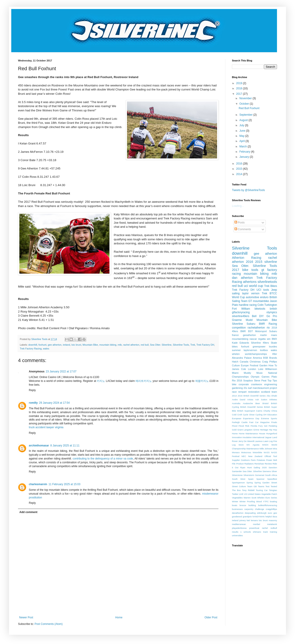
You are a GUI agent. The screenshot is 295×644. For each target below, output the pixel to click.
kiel (248, 520)
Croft (240, 415)
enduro (264, 297)
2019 (240, 83)
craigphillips (271, 509)
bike (234, 384)
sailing (236, 293)
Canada (244, 362)
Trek (193, 345)
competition (239, 328)
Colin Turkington (267, 305)
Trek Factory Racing (31, 349)
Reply (32, 390)
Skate (274, 343)
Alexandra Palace (242, 358)
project (273, 388)
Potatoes (261, 460)
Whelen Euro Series (267, 498)
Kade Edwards (241, 343)
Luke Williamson (268, 369)
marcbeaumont (261, 388)
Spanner (260, 479)
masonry (273, 520)
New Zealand (255, 456)
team (274, 392)
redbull (274, 528)
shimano (257, 532)
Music (260, 373)
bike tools (250, 270)
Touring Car (262, 490)
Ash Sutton (261, 400)
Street (274, 483)
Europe (245, 365)
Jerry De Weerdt (246, 441)
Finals (274, 422)
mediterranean (239, 524)
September (246, 115)
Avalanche (248, 403)
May (242, 136)
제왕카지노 (202, 381)
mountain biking (108, 345)
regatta (262, 339)
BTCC (273, 293)
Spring (250, 483)
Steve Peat (260, 381)
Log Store (238, 445)
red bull (145, 345)
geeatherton (250, 335)
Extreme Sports (269, 418)
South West (239, 479)
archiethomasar (39, 446)
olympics (272, 312)
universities (237, 535)
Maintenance (253, 449)
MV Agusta (253, 445)
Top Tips (272, 381)
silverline (271, 262)
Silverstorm (249, 475)
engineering (271, 384)
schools (247, 532)
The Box (236, 490)
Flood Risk (244, 426)
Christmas (255, 362)
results (235, 532)
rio (268, 328)
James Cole (239, 369)
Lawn (266, 441)
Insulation (247, 437)
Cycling (259, 415)
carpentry (249, 509)
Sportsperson (238, 483)
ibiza (275, 517)
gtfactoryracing (241, 312)
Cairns (259, 411)
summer (236, 350)
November (246, 98)
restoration (254, 392)
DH (265, 415)
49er (275, 354)
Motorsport (261, 331)
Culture (236, 365)
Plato (274, 377)
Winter (235, 501)
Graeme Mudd (242, 320)
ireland (66, 345)
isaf (250, 388)
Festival (254, 365)
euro (270, 513)
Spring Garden (262, 483)
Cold (234, 415)
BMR (243, 331)
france (235, 335)
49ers (235, 331)
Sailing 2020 (260, 467)
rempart (242, 392)
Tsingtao (273, 490)
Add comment (28, 512)
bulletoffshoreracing (268, 505)
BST (251, 331)
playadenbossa (239, 528)
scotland (265, 392)
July (242, 125)
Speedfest (272, 479)
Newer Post (26, 617)
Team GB (252, 486)
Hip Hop (273, 430)
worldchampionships (256, 354)
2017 (240, 94)
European (237, 418)
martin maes (269, 335)
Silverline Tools (181, 345)
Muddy (247, 373)
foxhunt (42, 345)
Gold (234, 430)
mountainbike (261, 301)
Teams (261, 486)
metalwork (272, 524)
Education (272, 415)
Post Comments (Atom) (49, 624)
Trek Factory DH (205, 345)
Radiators (249, 464)
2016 (240, 164)
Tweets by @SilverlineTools (248, 190)
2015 (240, 169)
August (244, 120)
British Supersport (246, 411)
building (252, 505)
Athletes (273, 400)
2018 (240, 88)
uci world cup (254, 286)
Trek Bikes (271, 286)
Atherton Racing (247, 258)
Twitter (235, 494)
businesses (237, 509)
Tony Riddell (248, 490)
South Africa (271, 475)
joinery (243, 520)
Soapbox (248, 381)
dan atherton (242, 278)
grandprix (247, 517)
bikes (235, 347)
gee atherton (55, 345)
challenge (260, 509)
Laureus (259, 441)
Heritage (264, 430)
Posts (239, 223)
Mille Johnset (266, 449)
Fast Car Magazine (259, 422)
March (244, 146)
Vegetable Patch (269, 494)
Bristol (266, 403)
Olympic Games (260, 377)
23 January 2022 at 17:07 (61, 372)
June (243, 131)
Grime (256, 430)
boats (235, 505)
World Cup (238, 297)
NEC (244, 456)
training (273, 532)
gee (275, 513)
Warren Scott (250, 498)
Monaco (236, 452)
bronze (243, 505)
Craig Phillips (270, 362)
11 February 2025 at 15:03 (64, 484)
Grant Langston (245, 430)
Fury (260, 426)
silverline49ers (241, 316)
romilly (33, 403)
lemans (254, 520)
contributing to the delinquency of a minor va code (103, 459)
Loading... (238, 206)
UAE (241, 494)
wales (46, 349)
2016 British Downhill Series (252, 396)
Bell (254, 316)
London (252, 369)
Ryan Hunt (246, 467)
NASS (267, 452)
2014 (240, 174)
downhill (33, 345)
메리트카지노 (144, 381)
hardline (244, 305)
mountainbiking (240, 339)
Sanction (273, 467)
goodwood (237, 517)
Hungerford (272, 433)
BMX (274, 339)
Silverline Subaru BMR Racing (254, 324)
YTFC (266, 501)
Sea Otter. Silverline (161, 345)
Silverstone (237, 475)
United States (254, 494)
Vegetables (237, 498)
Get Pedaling (270, 426)
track (266, 532)
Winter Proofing (247, 501)
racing (253, 305)
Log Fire (273, 441)
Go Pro (272, 316)
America (257, 358)
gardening (237, 388)
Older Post (211, 617)
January (245, 157)
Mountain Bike (90, 345)
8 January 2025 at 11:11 (65, 446)
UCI (259, 290)
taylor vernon (251, 293)
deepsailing (250, 513)
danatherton (238, 513)
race (234, 392)
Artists (250, 400)
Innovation (237, 437)
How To (273, 365)
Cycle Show (249, 415)
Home (119, 617)
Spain (251, 479)
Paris (253, 460)
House (262, 433)
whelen (236, 354)
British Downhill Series (252, 407)
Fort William (241, 309)
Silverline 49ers (260, 343)
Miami (235, 373)
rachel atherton (131, 345)
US (246, 494)
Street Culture (239, 486)
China (274, 411)
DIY (261, 316)
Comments (243, 229)
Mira (275, 449)
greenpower (259, 347)
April (242, 141)
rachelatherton (256, 328)
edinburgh (262, 513)
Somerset (260, 475)
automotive (253, 297)
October (245, 104)
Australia (236, 403)
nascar (253, 339)
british (273, 309)
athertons (250, 282)
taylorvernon (250, 350)
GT (250, 301)
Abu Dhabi (272, 396)
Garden (263, 365)
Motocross (246, 452)
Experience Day (251, 418)
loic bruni (76, 345)
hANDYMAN (258, 517)
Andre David (239, 400)
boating (273, 501)
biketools (260, 309)
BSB (265, 358)
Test (268, 486)
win (269, 339)
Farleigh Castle (240, 422)
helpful (268, 517)
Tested (274, 486)
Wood (259, 501)
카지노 (101, 381)
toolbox (264, 350)
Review (268, 464)
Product (240, 464)
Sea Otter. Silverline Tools (254, 266)
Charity (267, 411)
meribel (256, 524)
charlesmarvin (38, 484)
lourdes (273, 347)
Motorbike (257, 452)
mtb (120, 345)
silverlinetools (267, 282)
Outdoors (245, 460)
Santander (237, 471)
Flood (235, 426)
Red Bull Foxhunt (249, 108)
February (245, 152)
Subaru (273, 331)
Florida (254, 426)
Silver (274, 471)
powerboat (254, 528)
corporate (244, 384)
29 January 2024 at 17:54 (54, 403)
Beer (258, 403)
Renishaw (259, 464)
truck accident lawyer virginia (46, 427)
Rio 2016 (237, 381)
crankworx (257, 384)
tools (266, 290)
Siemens (267, 471)
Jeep (274, 290)
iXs (245, 388)
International (258, 437)
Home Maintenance (248, 433)
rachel (265, 528)
